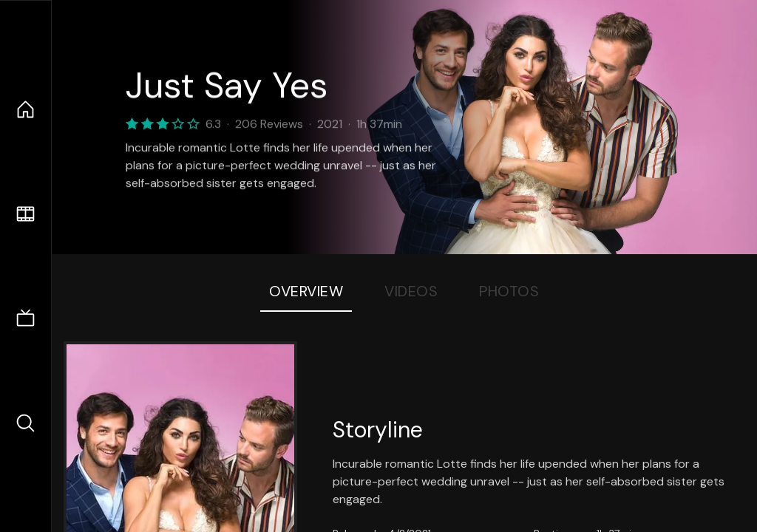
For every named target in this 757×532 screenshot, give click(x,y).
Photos (509, 291)
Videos (411, 291)
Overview (306, 291)
